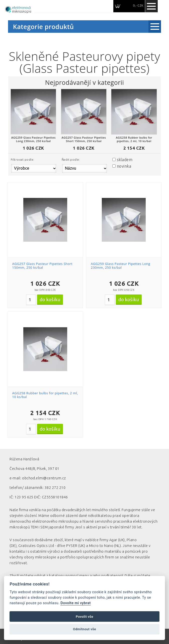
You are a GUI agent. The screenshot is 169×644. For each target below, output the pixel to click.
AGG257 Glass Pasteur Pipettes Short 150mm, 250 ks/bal (43, 266)
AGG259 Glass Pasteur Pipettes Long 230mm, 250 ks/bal (120, 266)
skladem (125, 160)
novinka (124, 166)
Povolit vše (84, 617)
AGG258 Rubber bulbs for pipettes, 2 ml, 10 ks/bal (45, 395)
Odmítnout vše (84, 629)
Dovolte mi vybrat (75, 603)
